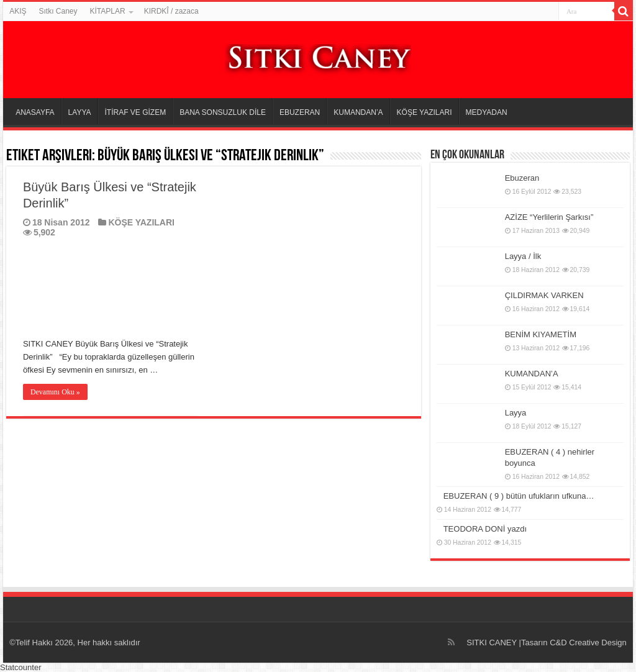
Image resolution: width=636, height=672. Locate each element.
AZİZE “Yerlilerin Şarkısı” (549, 217)
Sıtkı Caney (58, 11)
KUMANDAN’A (358, 112)
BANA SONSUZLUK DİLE (223, 112)
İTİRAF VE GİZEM (136, 112)
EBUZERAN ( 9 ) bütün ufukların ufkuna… (519, 496)
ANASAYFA (35, 112)
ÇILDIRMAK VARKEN (544, 295)
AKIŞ (18, 11)
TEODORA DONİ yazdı (485, 529)
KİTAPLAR (108, 11)
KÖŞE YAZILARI (425, 112)
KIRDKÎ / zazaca (171, 11)
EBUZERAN (300, 112)
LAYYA (80, 112)
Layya (516, 413)
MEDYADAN (487, 112)
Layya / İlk (523, 256)
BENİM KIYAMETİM (541, 334)
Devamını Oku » (55, 392)
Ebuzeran (522, 178)
